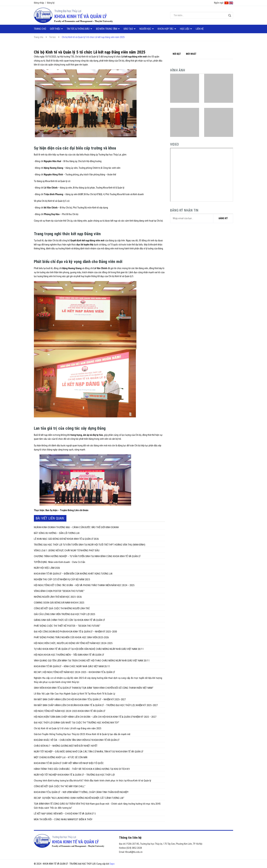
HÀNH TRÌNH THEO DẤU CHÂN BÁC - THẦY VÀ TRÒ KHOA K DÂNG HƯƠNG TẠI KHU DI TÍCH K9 (82, 769)
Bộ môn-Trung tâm (107, 29)
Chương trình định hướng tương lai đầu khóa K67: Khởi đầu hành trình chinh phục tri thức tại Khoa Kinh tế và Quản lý (93, 781)
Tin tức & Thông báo (78, 29)
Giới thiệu (55, 29)
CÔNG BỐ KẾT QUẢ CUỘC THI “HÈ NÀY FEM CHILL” (60, 786)
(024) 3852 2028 (134, 848)
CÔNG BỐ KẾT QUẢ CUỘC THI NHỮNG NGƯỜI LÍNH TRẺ (62, 608)
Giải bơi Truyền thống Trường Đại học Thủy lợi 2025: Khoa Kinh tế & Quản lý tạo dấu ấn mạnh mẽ (82, 734)
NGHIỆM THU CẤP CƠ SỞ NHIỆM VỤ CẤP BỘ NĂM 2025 (62, 579)
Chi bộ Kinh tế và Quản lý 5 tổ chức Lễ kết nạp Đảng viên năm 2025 (68, 728)
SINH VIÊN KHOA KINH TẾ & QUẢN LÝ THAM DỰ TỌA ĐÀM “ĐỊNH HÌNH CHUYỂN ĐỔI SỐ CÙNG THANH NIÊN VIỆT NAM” (94, 688)
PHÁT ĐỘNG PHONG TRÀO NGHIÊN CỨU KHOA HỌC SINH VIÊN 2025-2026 (71, 637)
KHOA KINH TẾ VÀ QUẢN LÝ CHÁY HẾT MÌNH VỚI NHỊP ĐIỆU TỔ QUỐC (69, 763)
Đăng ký (51, 3)
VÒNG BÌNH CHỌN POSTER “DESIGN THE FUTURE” (59, 591)
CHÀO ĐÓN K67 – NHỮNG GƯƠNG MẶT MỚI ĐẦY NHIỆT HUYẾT (66, 746)
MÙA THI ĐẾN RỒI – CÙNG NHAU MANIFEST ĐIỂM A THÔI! (63, 819)
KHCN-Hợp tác (166, 29)
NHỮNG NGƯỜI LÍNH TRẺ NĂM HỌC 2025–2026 (58, 597)
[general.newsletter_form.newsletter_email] (202, 218)
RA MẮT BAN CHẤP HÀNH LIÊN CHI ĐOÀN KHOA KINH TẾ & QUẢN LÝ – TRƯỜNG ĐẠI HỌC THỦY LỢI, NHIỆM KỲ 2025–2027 (96, 705)
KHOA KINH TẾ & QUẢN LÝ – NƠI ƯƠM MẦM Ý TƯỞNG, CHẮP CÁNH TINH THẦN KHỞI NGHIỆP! (81, 792)
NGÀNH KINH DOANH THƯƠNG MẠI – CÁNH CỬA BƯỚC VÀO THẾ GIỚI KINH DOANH (76, 527)
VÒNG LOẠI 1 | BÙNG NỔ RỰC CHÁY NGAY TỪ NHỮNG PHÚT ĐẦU (67, 550)
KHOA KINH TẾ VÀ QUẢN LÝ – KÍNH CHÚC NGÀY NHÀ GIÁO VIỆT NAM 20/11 (72, 666)
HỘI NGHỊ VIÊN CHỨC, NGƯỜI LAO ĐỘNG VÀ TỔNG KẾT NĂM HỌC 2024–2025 (73, 643)
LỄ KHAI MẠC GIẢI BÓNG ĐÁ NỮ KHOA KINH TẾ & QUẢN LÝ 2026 (66, 539)
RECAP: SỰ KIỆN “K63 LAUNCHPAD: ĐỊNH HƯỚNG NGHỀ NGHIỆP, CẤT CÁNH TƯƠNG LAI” (79, 798)
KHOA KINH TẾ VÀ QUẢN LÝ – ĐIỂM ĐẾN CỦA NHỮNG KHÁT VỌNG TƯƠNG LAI (73, 574)
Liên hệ (200, 29)
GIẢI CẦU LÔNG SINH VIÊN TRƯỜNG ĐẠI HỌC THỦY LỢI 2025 (64, 614)
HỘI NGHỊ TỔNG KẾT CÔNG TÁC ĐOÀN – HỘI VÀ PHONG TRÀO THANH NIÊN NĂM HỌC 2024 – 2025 (84, 585)
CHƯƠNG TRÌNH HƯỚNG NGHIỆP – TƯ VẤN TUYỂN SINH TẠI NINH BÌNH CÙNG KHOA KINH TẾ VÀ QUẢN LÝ (87, 556)
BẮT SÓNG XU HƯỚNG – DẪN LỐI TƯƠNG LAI (57, 533)
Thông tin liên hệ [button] (130, 838)
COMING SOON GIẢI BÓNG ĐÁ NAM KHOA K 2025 (59, 603)
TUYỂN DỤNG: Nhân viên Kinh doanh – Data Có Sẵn (60, 562)
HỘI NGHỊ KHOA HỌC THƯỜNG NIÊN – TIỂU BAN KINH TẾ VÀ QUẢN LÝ (69, 655)
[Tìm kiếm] (230, 15)
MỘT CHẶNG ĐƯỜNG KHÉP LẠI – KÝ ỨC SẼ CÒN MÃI (61, 757)
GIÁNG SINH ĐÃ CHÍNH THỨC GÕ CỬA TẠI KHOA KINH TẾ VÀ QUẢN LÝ (69, 620)
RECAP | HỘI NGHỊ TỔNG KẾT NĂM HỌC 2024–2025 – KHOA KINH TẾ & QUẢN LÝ (74, 672)
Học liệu (185, 29)
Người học (146, 29)
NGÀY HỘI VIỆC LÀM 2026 (47, 568)
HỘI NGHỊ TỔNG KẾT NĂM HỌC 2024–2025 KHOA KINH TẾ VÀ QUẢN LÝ (70, 711)
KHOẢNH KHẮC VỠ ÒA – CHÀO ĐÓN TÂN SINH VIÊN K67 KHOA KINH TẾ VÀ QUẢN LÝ (77, 740)
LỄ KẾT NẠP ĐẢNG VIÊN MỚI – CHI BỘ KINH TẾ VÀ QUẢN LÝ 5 (65, 814)
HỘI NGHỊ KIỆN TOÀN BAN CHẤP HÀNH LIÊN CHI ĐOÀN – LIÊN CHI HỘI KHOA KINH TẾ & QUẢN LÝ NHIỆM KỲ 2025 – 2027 (95, 717)
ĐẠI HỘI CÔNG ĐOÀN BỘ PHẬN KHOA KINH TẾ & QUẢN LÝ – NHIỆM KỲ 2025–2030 (76, 632)
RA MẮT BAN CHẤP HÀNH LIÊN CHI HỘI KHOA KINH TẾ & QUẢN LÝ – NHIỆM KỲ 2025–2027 (80, 699)
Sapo (112, 864)
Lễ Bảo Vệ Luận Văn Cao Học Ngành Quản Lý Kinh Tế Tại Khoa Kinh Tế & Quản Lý (74, 694)
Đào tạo (129, 29)
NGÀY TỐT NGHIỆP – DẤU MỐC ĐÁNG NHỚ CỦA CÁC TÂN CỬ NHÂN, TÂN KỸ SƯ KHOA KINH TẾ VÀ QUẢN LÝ (89, 752)
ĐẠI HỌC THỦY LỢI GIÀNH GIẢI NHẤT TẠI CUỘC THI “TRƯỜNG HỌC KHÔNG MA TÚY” (77, 723)
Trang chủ (40, 29)
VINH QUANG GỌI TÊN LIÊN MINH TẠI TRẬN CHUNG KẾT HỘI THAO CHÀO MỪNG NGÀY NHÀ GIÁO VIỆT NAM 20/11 (92, 661)
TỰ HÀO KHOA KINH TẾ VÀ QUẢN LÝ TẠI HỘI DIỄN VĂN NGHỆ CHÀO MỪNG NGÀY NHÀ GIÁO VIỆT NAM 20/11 (89, 649)
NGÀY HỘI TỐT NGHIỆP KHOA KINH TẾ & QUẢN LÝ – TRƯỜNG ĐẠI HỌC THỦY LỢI (74, 775)
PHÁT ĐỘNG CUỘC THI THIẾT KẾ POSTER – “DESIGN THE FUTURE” (67, 626)
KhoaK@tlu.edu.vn (134, 852)
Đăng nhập (39, 3)
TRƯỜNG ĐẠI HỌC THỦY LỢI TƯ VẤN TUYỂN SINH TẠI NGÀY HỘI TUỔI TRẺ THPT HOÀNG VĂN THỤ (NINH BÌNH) (90, 545)
